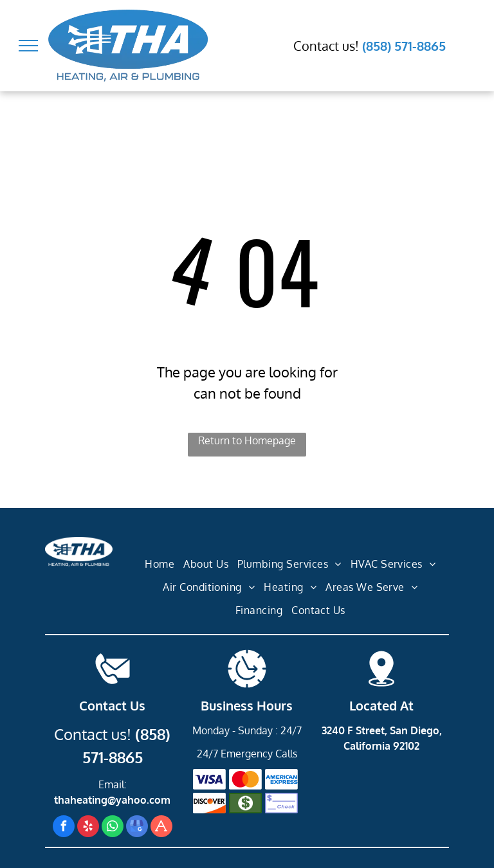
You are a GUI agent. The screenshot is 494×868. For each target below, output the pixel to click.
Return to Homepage (247, 440)
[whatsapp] (113, 828)
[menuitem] (160, 565)
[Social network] (161, 828)
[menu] (28, 46)
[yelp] (88, 828)
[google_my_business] (137, 828)
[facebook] (64, 828)
